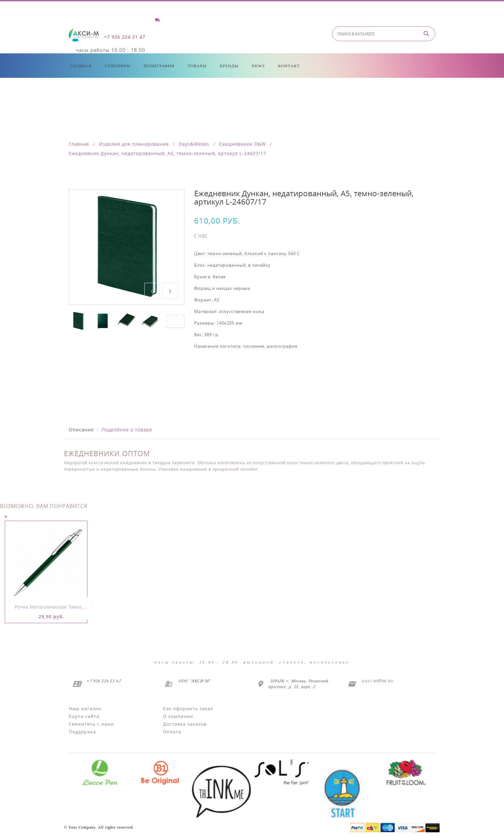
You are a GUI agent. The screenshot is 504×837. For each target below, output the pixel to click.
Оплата (172, 732)
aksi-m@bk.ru (377, 681)
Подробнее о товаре (127, 430)
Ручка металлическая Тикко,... (51, 607)
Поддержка (82, 732)
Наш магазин (85, 708)
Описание (81, 430)
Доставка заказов (185, 724)
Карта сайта (84, 716)
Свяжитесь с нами (91, 724)
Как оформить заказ (188, 708)
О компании (178, 716)
